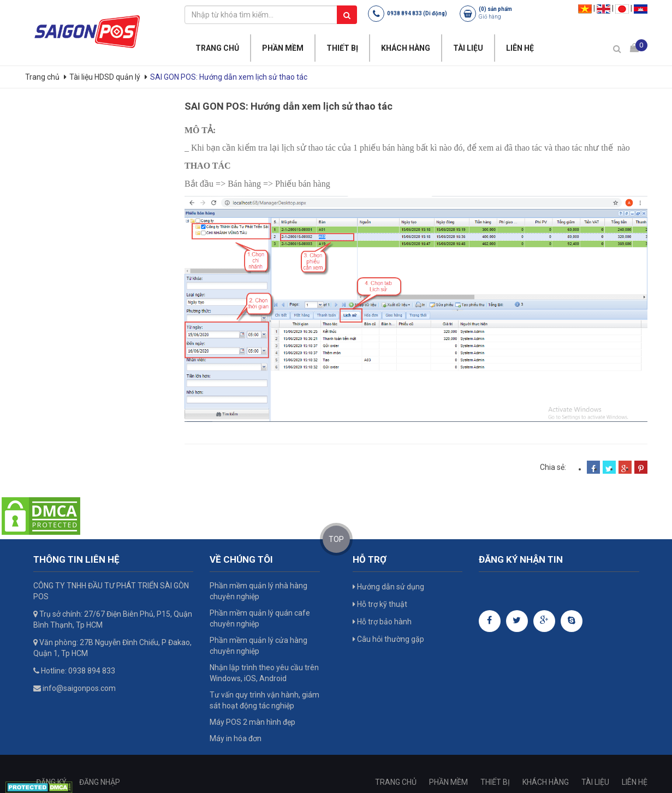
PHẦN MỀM (283, 48)
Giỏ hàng (490, 17)
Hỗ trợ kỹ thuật (380, 604)
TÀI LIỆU (468, 48)
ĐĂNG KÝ (51, 782)
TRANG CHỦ (217, 48)
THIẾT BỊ (342, 48)
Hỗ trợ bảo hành (382, 622)
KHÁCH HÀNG (406, 48)
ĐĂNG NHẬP (100, 782)
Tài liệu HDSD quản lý (105, 77)
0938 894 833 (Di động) (417, 13)
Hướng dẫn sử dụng (388, 587)
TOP (336, 539)
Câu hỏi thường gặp (388, 639)
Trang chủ (43, 77)
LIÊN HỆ (520, 48)
